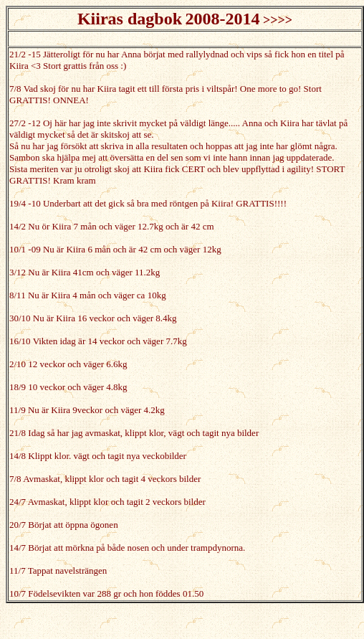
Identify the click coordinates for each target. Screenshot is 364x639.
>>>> (278, 20)
